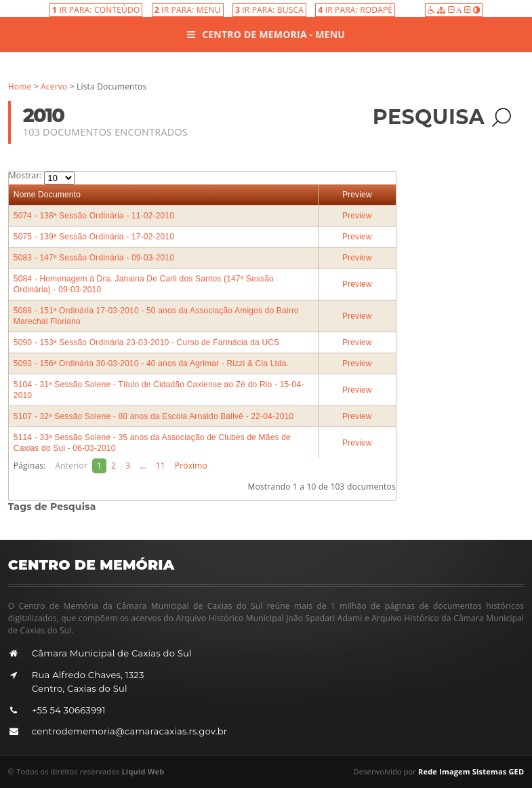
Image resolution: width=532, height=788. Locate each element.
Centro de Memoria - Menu (266, 34)
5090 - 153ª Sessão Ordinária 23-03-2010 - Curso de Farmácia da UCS (147, 342)
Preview (357, 195)
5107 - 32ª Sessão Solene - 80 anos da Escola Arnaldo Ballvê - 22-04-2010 (154, 416)
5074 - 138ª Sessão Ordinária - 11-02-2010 (94, 216)
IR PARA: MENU (188, 10)
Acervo (54, 86)
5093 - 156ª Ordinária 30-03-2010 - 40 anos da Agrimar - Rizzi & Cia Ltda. (151, 363)
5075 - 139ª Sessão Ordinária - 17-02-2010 (94, 237)
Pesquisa (442, 117)
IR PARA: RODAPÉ (355, 10)
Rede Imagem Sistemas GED (471, 771)
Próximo (191, 466)
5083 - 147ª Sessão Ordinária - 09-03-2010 (94, 258)
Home (20, 86)
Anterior (71, 466)
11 (161, 466)
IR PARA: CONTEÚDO (96, 10)
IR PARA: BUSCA (269, 10)
